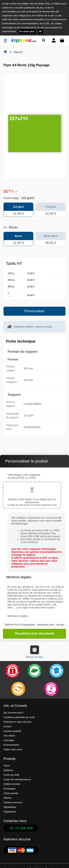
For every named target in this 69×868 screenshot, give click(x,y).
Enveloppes (10, 789)
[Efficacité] (51, 689)
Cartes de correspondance (17, 780)
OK (40, 31)
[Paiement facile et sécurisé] (13, 671)
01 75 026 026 (21, 828)
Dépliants (8, 770)
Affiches (8, 798)
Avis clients (9, 736)
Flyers (7, 766)
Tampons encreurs (13, 803)
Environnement (11, 745)
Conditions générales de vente (19, 717)
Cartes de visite (11, 775)
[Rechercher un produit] (44, 40)
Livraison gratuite (12, 731)
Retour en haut (34, 652)
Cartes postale (11, 793)
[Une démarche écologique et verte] (35, 671)
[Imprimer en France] (56, 671)
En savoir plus (27, 31)
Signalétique (10, 807)
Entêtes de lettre (12, 784)
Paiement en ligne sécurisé (17, 722)
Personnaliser (34, 311)
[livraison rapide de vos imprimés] (18, 689)
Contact (7, 727)
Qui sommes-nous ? (14, 713)
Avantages (9, 740)
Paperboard (10, 812)
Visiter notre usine (13, 750)
